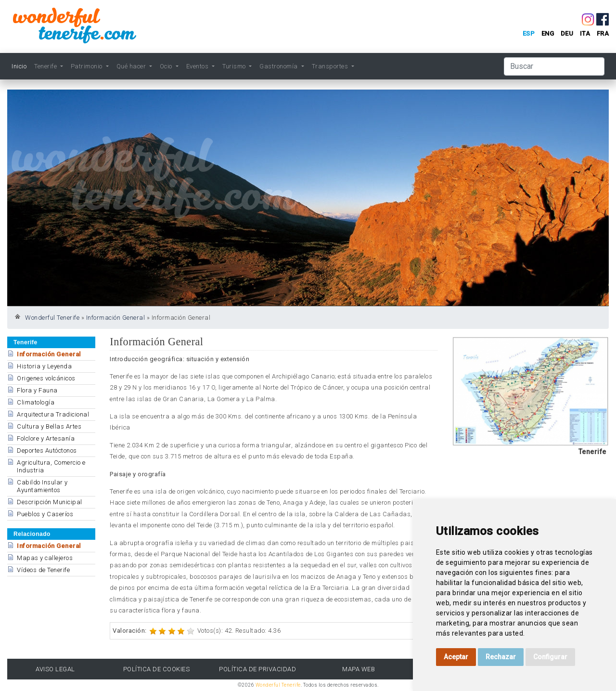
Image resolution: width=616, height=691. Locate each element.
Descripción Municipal (50, 502)
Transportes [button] (331, 66)
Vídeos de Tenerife (43, 570)
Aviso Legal (55, 669)
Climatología (36, 402)
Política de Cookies (157, 669)
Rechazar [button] (501, 657)
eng (548, 33)
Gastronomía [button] (279, 66)
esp (529, 33)
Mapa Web (359, 669)
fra (603, 33)
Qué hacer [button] (132, 66)
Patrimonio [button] (88, 66)
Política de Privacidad (257, 669)
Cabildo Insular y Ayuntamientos (42, 486)
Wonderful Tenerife (52, 318)
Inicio (19, 66)
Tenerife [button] (46, 66)
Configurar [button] (550, 657)
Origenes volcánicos (46, 378)
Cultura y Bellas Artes (49, 426)
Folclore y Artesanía (46, 438)
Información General (116, 318)
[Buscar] (554, 66)
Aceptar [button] (456, 657)
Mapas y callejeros (45, 558)
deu (567, 33)
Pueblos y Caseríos (45, 514)
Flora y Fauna (37, 390)
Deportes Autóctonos (47, 450)
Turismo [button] (235, 66)
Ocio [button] (167, 66)
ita (585, 33)
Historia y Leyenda (44, 366)
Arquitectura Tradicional (53, 414)
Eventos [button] (198, 66)
